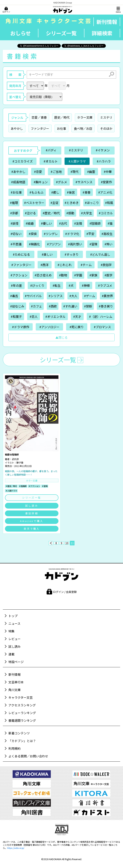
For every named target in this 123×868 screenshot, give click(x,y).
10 (67, 543)
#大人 (73, 296)
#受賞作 (106, 182)
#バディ (51, 150)
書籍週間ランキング (22, 720)
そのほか (106, 128)
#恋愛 (38, 172)
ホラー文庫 (85, 117)
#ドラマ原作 (21, 327)
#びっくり (37, 285)
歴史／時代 (62, 117)
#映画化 (34, 244)
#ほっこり (92, 203)
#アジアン (54, 244)
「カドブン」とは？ (22, 741)
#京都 (14, 213)
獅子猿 (20, 462)
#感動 (70, 213)
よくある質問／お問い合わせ (28, 756)
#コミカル (106, 213)
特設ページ (16, 662)
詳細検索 (102, 33)
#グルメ (61, 182)
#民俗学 (106, 265)
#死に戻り (77, 327)
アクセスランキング (22, 705)
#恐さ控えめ (43, 275)
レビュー (15, 639)
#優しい (46, 223)
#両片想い (75, 244)
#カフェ (36, 306)
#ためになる (21, 254)
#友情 (78, 223)
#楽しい (47, 254)
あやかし (17, 128)
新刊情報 (107, 22)
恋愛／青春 (39, 117)
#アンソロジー (49, 327)
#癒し (55, 192)
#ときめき (72, 203)
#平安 (90, 234)
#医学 (108, 275)
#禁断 (88, 306)
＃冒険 (45, 486)
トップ (13, 616)
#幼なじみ (17, 306)
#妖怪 (15, 223)
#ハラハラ (104, 161)
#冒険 (93, 244)
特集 (11, 631)
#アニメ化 (105, 192)
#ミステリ (76, 150)
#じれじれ (65, 265)
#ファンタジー (21, 265)
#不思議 (16, 244)
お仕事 (61, 128)
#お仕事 (16, 192)
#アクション (19, 275)
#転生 (57, 285)
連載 (11, 654)
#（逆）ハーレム (101, 316)
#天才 (77, 316)
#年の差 (16, 285)
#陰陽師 (95, 223)
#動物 (63, 275)
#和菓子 (16, 316)
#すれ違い (70, 306)
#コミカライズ (23, 161)
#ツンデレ (51, 234)
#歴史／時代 (51, 213)
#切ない (16, 234)
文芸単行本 (16, 682)
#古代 (63, 223)
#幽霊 (91, 172)
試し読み (32, 506)
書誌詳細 (32, 513)
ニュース (14, 623)
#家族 (93, 275)
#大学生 (87, 213)
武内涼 (15, 459)
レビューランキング (22, 713)
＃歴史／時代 (11, 486)
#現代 (74, 172)
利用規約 (15, 748)
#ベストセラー (34, 203)
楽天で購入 (32, 529)
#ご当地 (56, 172)
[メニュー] (118, 10)
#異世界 (107, 296)
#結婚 (30, 223)
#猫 (110, 223)
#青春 (87, 192)
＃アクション (34, 486)
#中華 (108, 172)
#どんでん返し (100, 254)
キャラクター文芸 (21, 697)
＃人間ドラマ (11, 491)
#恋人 (34, 316)
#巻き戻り (106, 306)
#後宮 (71, 192)
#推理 (14, 203)
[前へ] (51, 543)
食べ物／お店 (83, 128)
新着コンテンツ (19, 733)
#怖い (108, 244)
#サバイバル (33, 296)
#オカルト (51, 161)
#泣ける (30, 213)
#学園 (78, 275)
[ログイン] (6, 10)
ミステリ (106, 117)
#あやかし (18, 172)
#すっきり (72, 254)
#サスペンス (84, 182)
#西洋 (45, 265)
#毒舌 (14, 296)
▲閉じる (61, 337)
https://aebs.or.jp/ (16, 848)
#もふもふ (36, 192)
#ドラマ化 (72, 234)
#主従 (54, 203)
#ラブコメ (105, 285)
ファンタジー (40, 128)
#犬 (71, 285)
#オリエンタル (55, 316)
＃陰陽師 (23, 486)
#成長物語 (18, 182)
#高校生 (107, 234)
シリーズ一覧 (61, 33)
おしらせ (21, 33)
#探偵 (33, 234)
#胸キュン (41, 182)
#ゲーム (90, 296)
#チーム (86, 265)
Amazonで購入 (32, 521)
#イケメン (103, 150)
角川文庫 (15, 690)
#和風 (109, 203)
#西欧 (53, 306)
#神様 (86, 285)
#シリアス (56, 296)
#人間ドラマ (77, 161)
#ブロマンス (102, 327)
